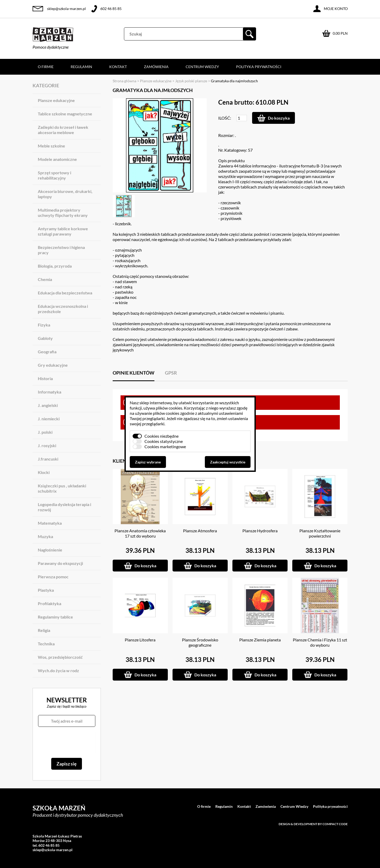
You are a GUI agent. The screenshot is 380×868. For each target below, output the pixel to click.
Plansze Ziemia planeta (260, 640)
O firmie (46, 67)
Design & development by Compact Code (313, 824)
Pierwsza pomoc (53, 577)
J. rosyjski (47, 445)
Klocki (44, 472)
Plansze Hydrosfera (260, 531)
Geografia (47, 352)
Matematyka (50, 523)
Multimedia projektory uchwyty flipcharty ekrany (63, 213)
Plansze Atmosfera (200, 531)
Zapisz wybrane (148, 462)
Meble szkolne (51, 146)
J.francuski (48, 459)
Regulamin (81, 67)
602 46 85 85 (111, 9)
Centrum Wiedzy (202, 67)
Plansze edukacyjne (56, 100)
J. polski (45, 432)
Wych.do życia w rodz (58, 670)
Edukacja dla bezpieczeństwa (65, 293)
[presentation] (67, 742)
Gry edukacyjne (53, 365)
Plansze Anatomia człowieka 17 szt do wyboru (140, 533)
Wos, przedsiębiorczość (60, 657)
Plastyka (46, 590)
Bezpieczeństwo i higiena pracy (61, 250)
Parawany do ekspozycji (60, 563)
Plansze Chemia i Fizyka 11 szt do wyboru (320, 642)
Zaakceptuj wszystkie (228, 462)
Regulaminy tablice (55, 617)
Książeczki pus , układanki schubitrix (62, 488)
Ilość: (225, 118)
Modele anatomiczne (57, 159)
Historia (45, 378)
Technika (46, 644)
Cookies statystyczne (164, 441)
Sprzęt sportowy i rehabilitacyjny (54, 175)
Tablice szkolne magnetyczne (65, 114)
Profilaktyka (50, 603)
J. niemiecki (49, 419)
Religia (44, 630)
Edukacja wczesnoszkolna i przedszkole (63, 309)
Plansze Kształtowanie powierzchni (320, 533)
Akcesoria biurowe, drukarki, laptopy (65, 194)
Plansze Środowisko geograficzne (200, 642)
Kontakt (118, 67)
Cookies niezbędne (162, 436)
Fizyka (44, 325)
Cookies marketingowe (165, 446)
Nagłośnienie (50, 550)
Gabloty (45, 338)
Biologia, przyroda (55, 266)
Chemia (45, 279)
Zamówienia (156, 67)
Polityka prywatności (259, 67)
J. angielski (48, 405)
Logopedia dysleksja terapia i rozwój (64, 507)
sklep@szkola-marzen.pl (66, 9)
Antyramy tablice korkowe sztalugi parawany (63, 231)
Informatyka (50, 392)
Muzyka (45, 536)
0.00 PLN (340, 33)
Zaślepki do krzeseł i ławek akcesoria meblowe (63, 130)
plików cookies (169, 408)
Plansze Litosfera (140, 640)
